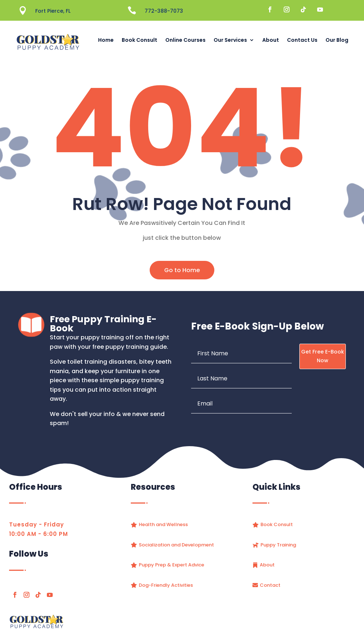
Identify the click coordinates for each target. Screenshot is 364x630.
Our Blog (337, 40)
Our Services (230, 40)
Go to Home (182, 270)
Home (106, 40)
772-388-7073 (164, 11)
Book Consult (139, 40)
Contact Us (302, 40)
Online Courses (185, 40)
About (271, 40)
